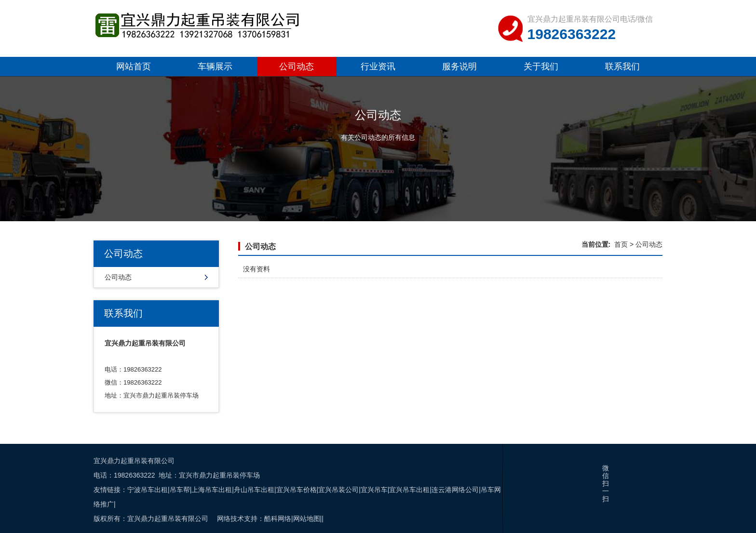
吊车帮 (180, 490)
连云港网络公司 (455, 490)
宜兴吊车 (374, 490)
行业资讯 (378, 67)
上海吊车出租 (212, 490)
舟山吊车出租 (254, 490)
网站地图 (307, 519)
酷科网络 (278, 519)
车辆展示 (215, 67)
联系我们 (622, 67)
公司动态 (297, 67)
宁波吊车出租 (148, 490)
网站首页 (134, 67)
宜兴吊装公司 (338, 490)
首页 (621, 244)
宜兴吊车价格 (297, 490)
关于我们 (541, 67)
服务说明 (459, 67)
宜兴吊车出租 (409, 490)
